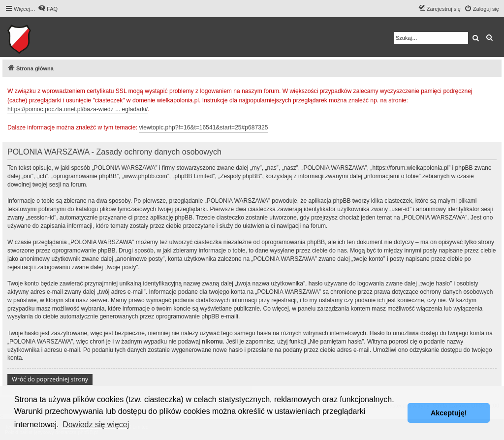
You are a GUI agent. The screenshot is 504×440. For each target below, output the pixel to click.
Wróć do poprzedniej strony (50, 379)
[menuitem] (48, 9)
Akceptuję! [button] (449, 413)
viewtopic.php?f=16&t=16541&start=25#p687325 (204, 127)
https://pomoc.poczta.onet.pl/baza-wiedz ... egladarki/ (78, 109)
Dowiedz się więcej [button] (96, 424)
